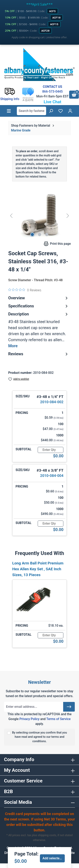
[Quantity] (51, 450)
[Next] (68, 215)
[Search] (51, 111)
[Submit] (69, 707)
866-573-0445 (53, 91)
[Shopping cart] (74, 95)
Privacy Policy (29, 719)
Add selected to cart (54, 858)
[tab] (38, 330)
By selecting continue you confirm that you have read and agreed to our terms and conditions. (39, 737)
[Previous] (11, 215)
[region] (39, 215)
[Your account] (70, 111)
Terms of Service (58, 719)
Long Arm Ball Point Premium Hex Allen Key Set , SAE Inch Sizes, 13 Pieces (38, 569)
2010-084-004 (52, 476)
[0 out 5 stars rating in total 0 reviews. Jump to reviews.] (25, 290)
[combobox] (31, 111)
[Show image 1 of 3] (32, 235)
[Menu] (9, 111)
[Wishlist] (61, 111)
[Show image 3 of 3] (47, 235)
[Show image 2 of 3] (39, 235)
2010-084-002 (52, 402)
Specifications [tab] (38, 306)
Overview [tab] (38, 298)
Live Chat (53, 102)
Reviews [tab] (38, 354)
